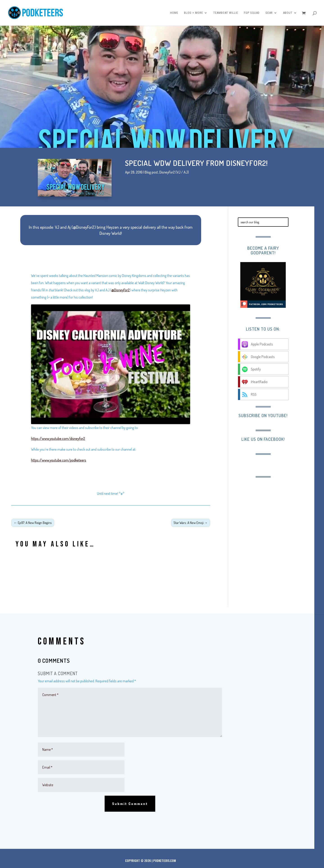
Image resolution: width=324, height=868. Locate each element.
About (288, 13)
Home (174, 13)
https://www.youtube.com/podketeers (59, 460)
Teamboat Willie (226, 13)
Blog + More (193, 13)
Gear (269, 13)
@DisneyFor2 (120, 290)
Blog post (151, 172)
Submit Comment (130, 804)
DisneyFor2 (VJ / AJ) (174, 172)
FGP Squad (252, 13)
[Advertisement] (275, 511)
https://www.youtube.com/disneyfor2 (58, 439)
